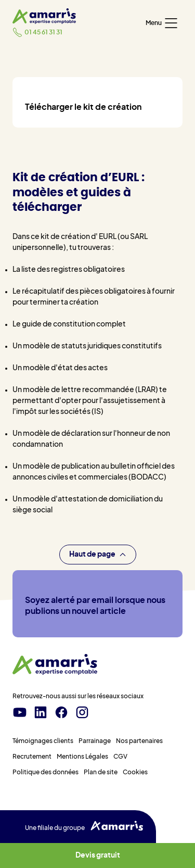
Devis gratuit (98, 856)
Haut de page (98, 555)
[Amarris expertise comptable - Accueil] (44, 16)
